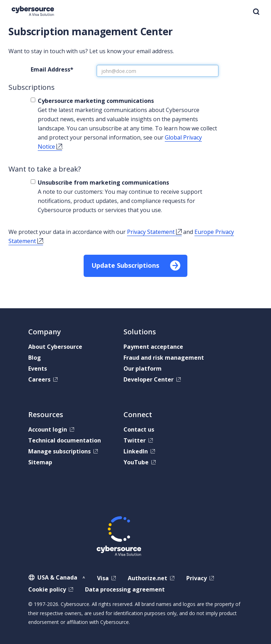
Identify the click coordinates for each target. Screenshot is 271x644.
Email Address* (52, 69)
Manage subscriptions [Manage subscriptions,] (59, 451)
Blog (35, 358)
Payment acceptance (153, 347)
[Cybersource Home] (33, 11)
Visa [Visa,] (103, 578)
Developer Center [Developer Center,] (149, 379)
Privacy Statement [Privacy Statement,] (151, 232)
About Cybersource (55, 347)
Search (256, 12)
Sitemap (40, 462)
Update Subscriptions (125, 265)
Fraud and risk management (164, 358)
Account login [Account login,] (48, 429)
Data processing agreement (125, 589)
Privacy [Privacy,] (197, 578)
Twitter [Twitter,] (135, 440)
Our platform (143, 369)
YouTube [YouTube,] (136, 462)
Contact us (139, 429)
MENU (239, 12)
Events (38, 369)
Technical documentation (65, 440)
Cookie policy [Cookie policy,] (47, 589)
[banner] (135, 13)
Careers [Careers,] (39, 379)
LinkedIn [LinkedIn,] (136, 451)
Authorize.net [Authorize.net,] (147, 578)
